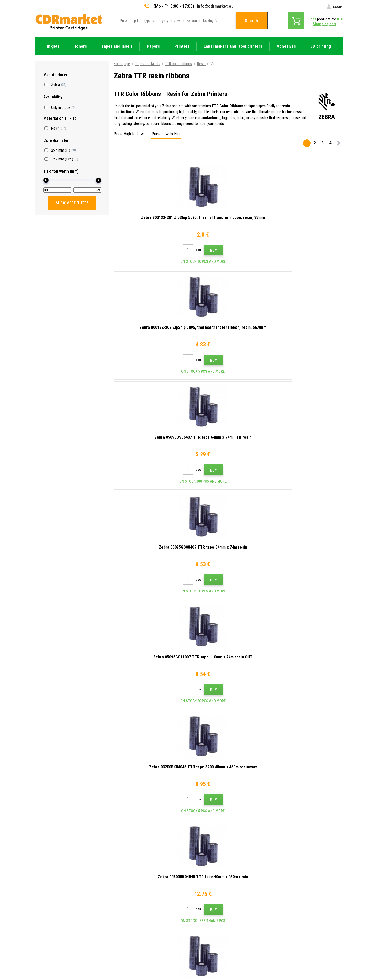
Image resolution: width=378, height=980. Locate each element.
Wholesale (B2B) (127, 878)
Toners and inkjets (210, 973)
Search (251, 21)
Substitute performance (133, 932)
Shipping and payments (132, 870)
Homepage (122, 64)
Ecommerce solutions (305, 956)
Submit (292, 821)
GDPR (119, 909)
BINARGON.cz (333, 956)
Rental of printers (128, 924)
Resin (201, 64)
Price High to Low (129, 134)
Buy (162, 250)
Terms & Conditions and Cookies (139, 901)
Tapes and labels (148, 64)
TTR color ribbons (179, 64)
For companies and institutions (138, 917)
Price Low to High (166, 134)
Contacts (122, 855)
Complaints (123, 893)
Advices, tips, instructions (134, 863)
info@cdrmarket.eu (215, 6)
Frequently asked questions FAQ (139, 886)
